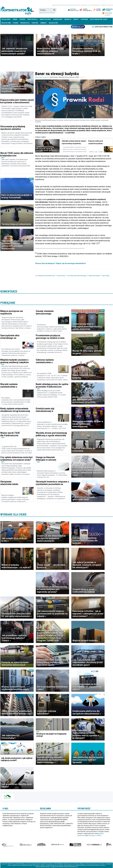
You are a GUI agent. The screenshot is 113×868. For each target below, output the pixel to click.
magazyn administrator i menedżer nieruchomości (66, 5)
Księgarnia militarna (109, 845)
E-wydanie (84, 19)
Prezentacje (25, 23)
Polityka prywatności (94, 5)
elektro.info (26, 845)
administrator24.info (17, 10)
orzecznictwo (61, 275)
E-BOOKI (15, 23)
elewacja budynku (94, 275)
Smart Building (45, 19)
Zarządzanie (58, 19)
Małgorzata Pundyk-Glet (42, 77)
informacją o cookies (95, 836)
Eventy (76, 19)
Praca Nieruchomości (78, 27)
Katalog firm (6, 23)
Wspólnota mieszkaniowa (47, 275)
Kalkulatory (53, 23)
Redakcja (104, 5)
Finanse (22, 19)
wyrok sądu (106, 275)
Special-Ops (41, 845)
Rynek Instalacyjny (75, 845)
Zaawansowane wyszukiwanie (47, 13)
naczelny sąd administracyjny (77, 275)
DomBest (44, 23)
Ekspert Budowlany (8, 845)
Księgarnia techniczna (94, 845)
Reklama (110, 5)
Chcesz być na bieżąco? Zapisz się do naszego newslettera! (60, 263)
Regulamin (84, 5)
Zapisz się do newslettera (104, 27)
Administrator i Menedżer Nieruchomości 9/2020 (64, 77)
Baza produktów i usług (99, 19)
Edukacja (68, 19)
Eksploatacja (32, 19)
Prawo (15, 19)
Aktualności (6, 19)
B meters (35, 23)
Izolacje (57, 845)
